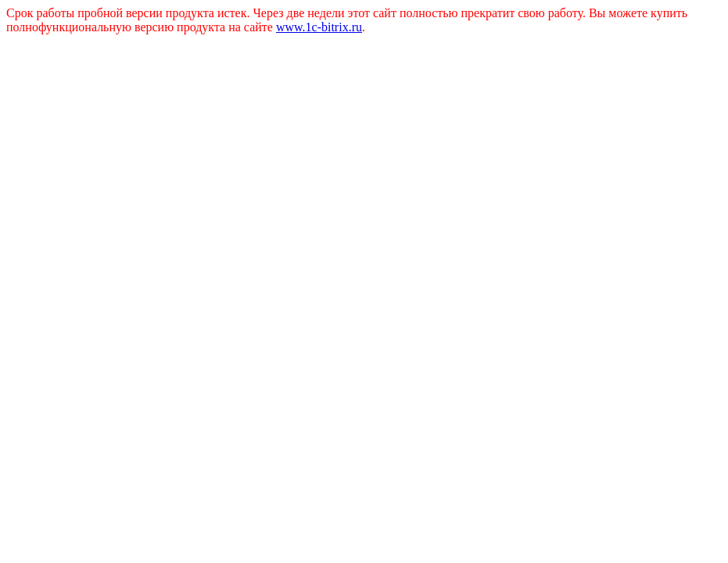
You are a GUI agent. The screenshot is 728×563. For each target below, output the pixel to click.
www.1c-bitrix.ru (319, 27)
